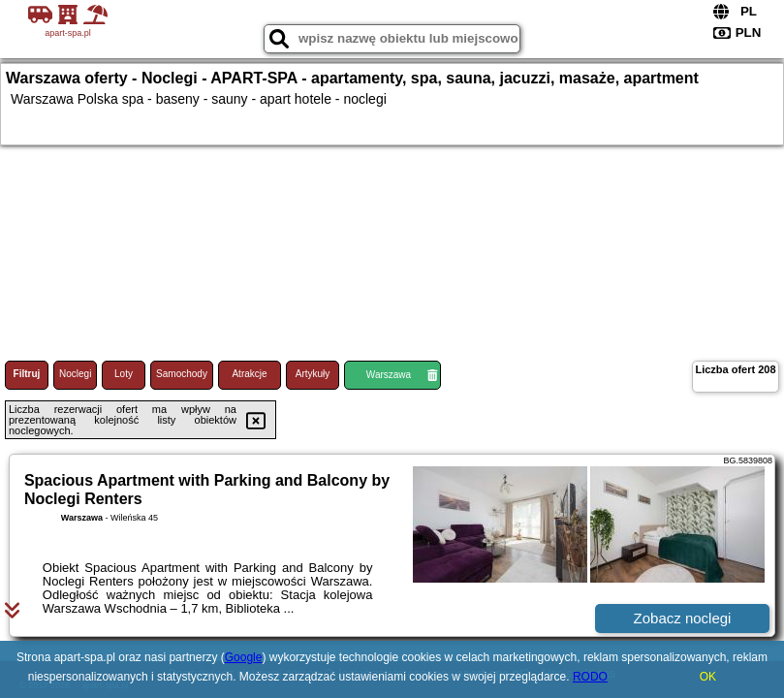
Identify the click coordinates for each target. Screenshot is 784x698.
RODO (590, 677)
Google (244, 657)
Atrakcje (249, 374)
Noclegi (75, 374)
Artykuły (313, 374)
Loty (124, 374)
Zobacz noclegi (683, 618)
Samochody (182, 374)
